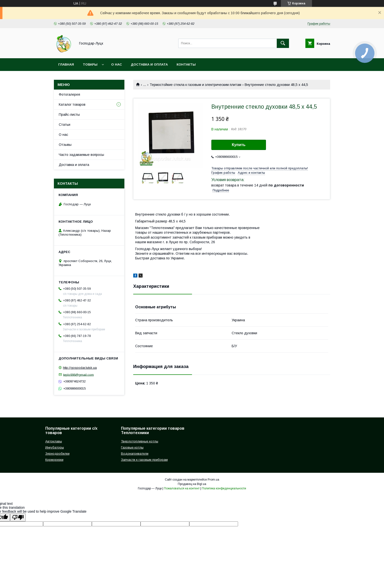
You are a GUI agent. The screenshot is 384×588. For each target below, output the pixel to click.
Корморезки (54, 460)
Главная (66, 64)
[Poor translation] (18, 517)
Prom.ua (213, 480)
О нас (117, 64)
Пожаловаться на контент (182, 488)
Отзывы (65, 145)
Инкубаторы (55, 447)
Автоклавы (54, 441)
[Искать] (283, 43)
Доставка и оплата (149, 64)
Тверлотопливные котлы (140, 441)
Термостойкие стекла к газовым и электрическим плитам (195, 85)
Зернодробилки (57, 454)
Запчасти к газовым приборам (144, 460)
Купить (239, 145)
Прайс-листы (69, 115)
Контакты (186, 64)
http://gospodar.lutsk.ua (80, 368)
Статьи (65, 125)
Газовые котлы (132, 447)
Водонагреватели (135, 454)
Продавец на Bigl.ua (192, 484)
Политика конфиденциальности (224, 488)
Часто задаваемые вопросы (81, 155)
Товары (90, 64)
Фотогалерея (69, 94)
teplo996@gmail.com (78, 375)
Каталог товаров (72, 104)
